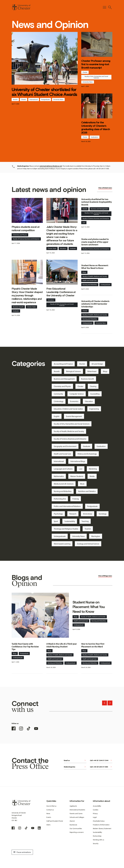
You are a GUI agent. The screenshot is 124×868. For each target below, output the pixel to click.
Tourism (88, 529)
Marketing (93, 469)
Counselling (95, 394)
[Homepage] (21, 7)
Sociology (103, 514)
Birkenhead (92, 371)
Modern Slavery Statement (102, 828)
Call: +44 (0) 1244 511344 (101, 761)
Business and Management (99, 209)
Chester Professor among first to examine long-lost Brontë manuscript (96, 64)
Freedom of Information (101, 825)
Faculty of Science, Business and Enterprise (26, 239)
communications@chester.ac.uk (51, 166)
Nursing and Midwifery (90, 285)
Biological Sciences (74, 371)
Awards (15, 99)
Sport (56, 521)
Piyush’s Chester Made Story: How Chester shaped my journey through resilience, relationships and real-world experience (27, 295)
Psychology (58, 514)
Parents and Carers (76, 813)
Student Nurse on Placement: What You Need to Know (95, 267)
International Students (77, 810)
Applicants (73, 806)
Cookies (96, 810)
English (57, 416)
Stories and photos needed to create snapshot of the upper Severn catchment (95, 242)
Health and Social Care (90, 280)
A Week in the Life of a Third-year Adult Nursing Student (62, 645)
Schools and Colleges (77, 817)
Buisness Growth (18, 307)
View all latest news (105, 188)
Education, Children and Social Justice (68, 409)
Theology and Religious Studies (66, 529)
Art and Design (97, 364)
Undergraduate (105, 285)
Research (73, 514)
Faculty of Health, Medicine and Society (95, 276)
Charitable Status (99, 821)
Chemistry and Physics (20, 235)
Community (58, 394)
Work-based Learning (62, 544)
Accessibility (97, 806)
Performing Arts (60, 499)
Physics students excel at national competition (26, 229)
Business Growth (88, 379)
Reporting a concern (77, 832)
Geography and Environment (65, 446)
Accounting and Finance (63, 364)
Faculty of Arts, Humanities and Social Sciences (96, 77)
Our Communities (76, 828)
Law (84, 223)
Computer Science (77, 394)
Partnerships (97, 836)
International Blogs (78, 461)
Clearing (93, 386)
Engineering (94, 409)
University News (58, 99)
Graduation (95, 137)
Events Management (74, 416)
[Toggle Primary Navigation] (105, 7)
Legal (95, 817)
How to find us (51, 806)
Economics (74, 401)
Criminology (59, 401)
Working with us (99, 840)
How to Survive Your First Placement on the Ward (93, 645)
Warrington (96, 536)
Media (92, 476)
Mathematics (59, 476)
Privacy (95, 813)
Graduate (73, 248)
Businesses (73, 825)
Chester (24, 99)
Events (49, 817)
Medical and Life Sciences (64, 484)
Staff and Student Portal (55, 821)
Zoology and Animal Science (88, 544)
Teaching (85, 521)
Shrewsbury (88, 514)
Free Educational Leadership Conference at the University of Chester (61, 292)
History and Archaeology (87, 454)
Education (63, 248)
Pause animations (22, 852)
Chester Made (52, 248)
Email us (75, 761)
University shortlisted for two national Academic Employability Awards (96, 202)
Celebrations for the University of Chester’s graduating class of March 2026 (96, 128)
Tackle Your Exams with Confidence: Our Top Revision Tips (25, 646)
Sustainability (70, 521)
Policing (76, 499)
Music (82, 484)
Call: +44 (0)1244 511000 (101, 767)
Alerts (48, 825)
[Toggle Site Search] (110, 7)
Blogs (84, 272)
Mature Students (77, 476)
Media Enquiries (75, 767)
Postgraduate (45, 99)
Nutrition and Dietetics (87, 491)
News (48, 813)
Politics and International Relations (67, 506)
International (34, 99)
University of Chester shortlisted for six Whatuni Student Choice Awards (44, 92)
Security (96, 843)
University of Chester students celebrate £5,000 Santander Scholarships (95, 304)
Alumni (82, 364)
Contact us (50, 810)
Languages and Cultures (63, 469)
